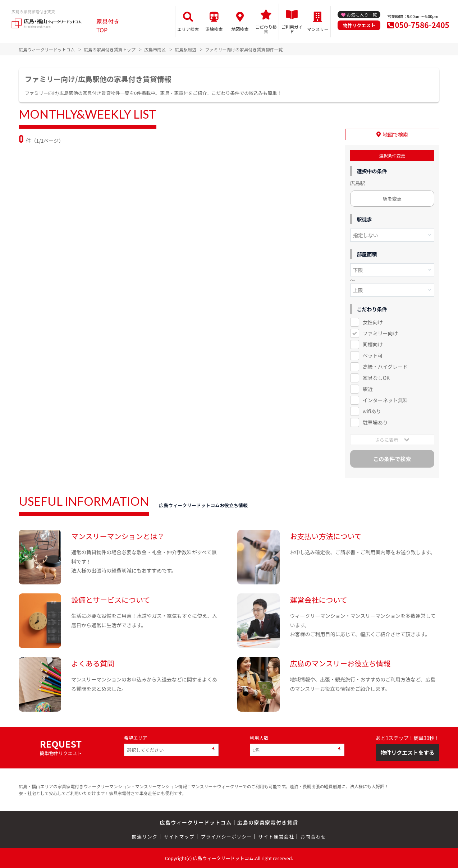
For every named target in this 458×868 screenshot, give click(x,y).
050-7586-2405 (422, 25)
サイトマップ (179, 837)
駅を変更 (392, 199)
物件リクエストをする (407, 752)
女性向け (373, 322)
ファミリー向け (380, 333)
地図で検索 (395, 134)
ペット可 (373, 355)
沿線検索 (214, 29)
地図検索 (240, 29)
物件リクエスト (359, 25)
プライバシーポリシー (226, 837)
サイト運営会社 (276, 837)
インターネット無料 (385, 400)
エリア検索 (188, 29)
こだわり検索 (266, 29)
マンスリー (318, 29)
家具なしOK (376, 378)
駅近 (368, 389)
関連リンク (145, 837)
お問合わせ (313, 837)
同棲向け (373, 344)
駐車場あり (375, 422)
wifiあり (372, 411)
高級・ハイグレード (385, 367)
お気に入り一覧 (362, 15)
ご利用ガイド (292, 29)
